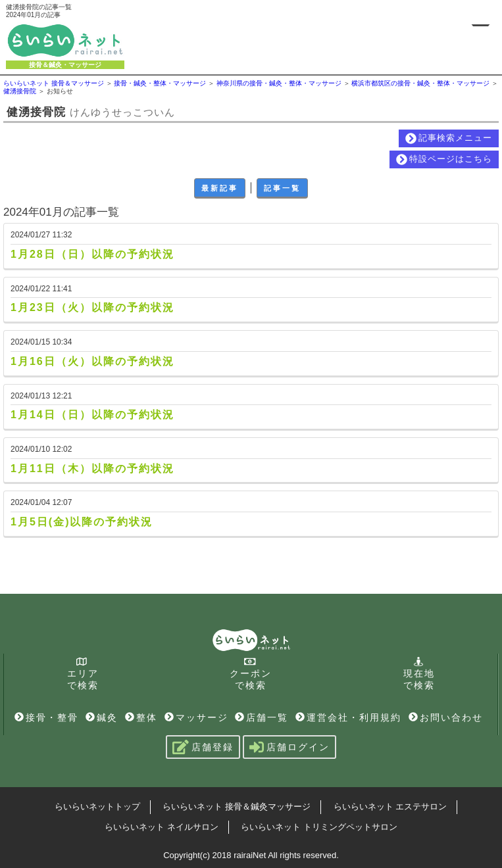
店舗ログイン (289, 747)
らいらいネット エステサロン (390, 807)
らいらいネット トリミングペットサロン (319, 827)
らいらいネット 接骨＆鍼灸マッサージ (237, 807)
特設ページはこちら (444, 159)
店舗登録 (203, 747)
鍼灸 (102, 717)
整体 (141, 717)
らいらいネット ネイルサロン (162, 827)
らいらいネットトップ (97, 807)
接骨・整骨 (46, 717)
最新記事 (220, 188)
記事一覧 (282, 188)
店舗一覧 (262, 717)
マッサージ (196, 717)
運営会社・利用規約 (348, 717)
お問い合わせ (446, 717)
